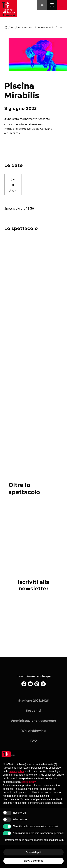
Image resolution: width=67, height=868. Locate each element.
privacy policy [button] (16, 771)
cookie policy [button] (28, 782)
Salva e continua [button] (33, 861)
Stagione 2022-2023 (22, 27)
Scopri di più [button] (33, 852)
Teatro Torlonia (46, 27)
